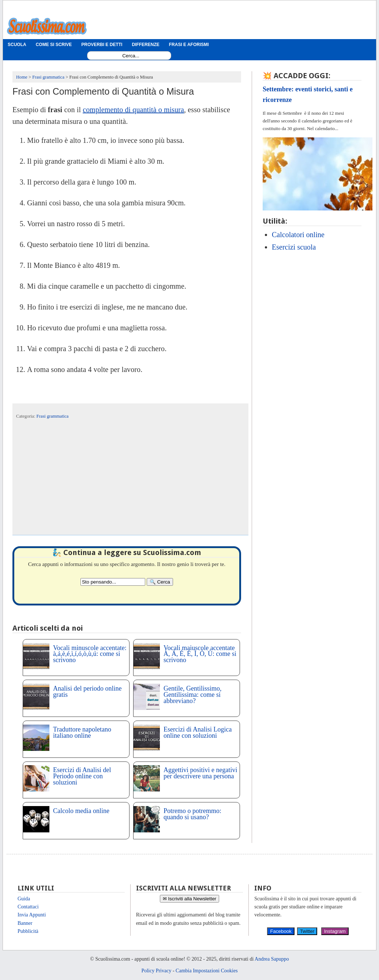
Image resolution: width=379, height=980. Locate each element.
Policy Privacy (156, 971)
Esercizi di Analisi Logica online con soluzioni (198, 732)
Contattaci (28, 907)
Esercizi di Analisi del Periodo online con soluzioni (82, 776)
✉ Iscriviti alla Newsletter (190, 899)
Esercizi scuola (294, 247)
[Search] (160, 582)
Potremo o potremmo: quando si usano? (192, 814)
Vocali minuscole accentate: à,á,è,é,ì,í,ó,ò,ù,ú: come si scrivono (90, 654)
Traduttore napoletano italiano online (82, 732)
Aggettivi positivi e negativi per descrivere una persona (200, 773)
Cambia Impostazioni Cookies (207, 971)
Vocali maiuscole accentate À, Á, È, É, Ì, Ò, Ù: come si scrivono (200, 654)
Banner (25, 923)
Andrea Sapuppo (272, 959)
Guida (24, 899)
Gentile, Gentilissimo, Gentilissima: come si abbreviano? (192, 695)
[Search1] (131, 56)
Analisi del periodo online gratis (87, 692)
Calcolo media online (81, 811)
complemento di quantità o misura (133, 110)
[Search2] (113, 582)
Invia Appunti (32, 915)
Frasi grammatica (53, 416)
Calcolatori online (298, 235)
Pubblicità (28, 931)
